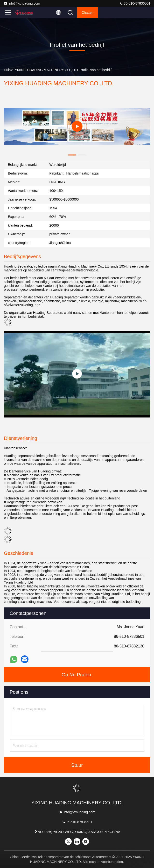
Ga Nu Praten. (77, 675)
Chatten (87, 13)
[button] (72, 155)
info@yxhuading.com (22, 3)
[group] (77, 126)
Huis (7, 70)
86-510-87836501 (135, 3)
